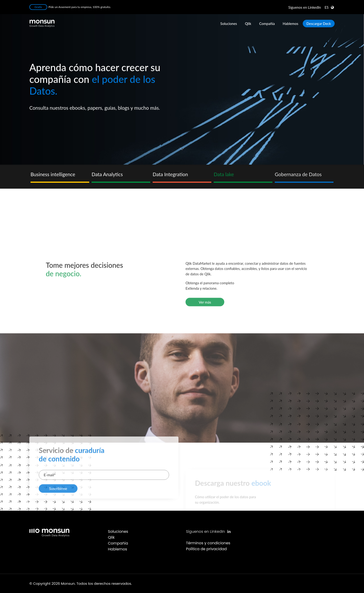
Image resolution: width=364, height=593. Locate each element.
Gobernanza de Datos (298, 174)
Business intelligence (53, 174)
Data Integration (170, 174)
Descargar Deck (319, 24)
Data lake (224, 174)
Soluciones (229, 24)
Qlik (248, 24)
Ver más (205, 397)
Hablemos (290, 24)
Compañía (267, 24)
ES (327, 7)
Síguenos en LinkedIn (208, 531)
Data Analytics (107, 174)
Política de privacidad (206, 549)
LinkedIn (305, 7)
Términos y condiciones (208, 543)
